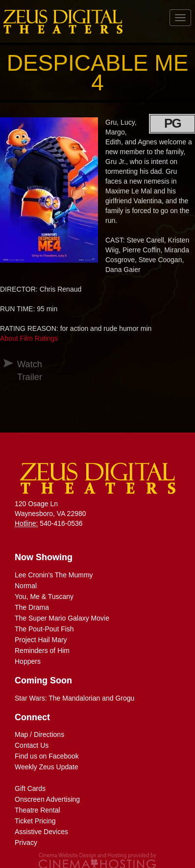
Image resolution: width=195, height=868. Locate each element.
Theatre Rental (37, 810)
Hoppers (28, 661)
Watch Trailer (21, 371)
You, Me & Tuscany (44, 597)
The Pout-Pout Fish (44, 629)
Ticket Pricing (35, 821)
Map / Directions (39, 734)
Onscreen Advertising (47, 799)
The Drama (32, 607)
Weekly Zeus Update (47, 767)
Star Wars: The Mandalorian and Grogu (74, 698)
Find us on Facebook (47, 756)
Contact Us (32, 745)
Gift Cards (30, 788)
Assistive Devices (41, 832)
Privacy (26, 842)
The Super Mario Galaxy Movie (62, 618)
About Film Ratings (29, 338)
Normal (26, 586)
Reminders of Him (42, 651)
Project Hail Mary (41, 640)
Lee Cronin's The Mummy (54, 575)
